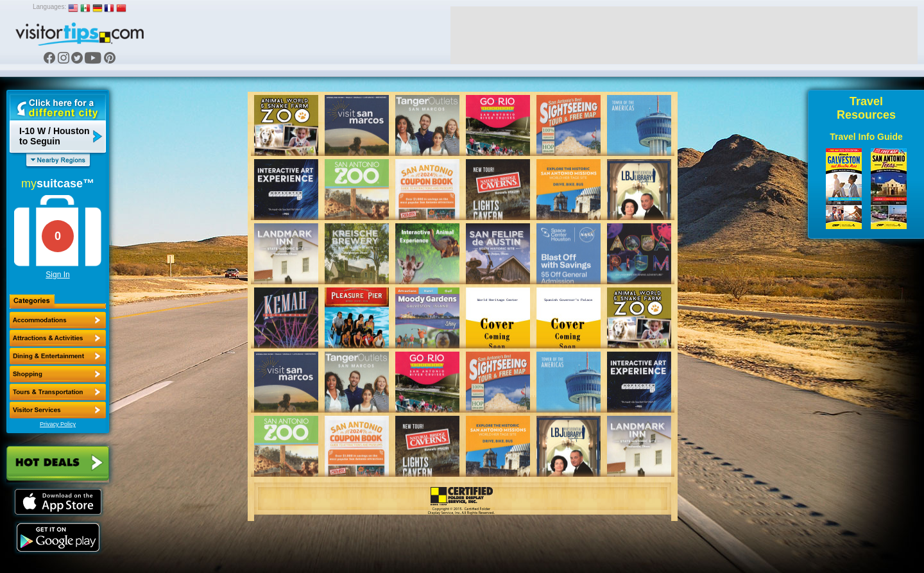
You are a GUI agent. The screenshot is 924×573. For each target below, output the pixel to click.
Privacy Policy (58, 424)
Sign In (57, 275)
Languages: (49, 7)
